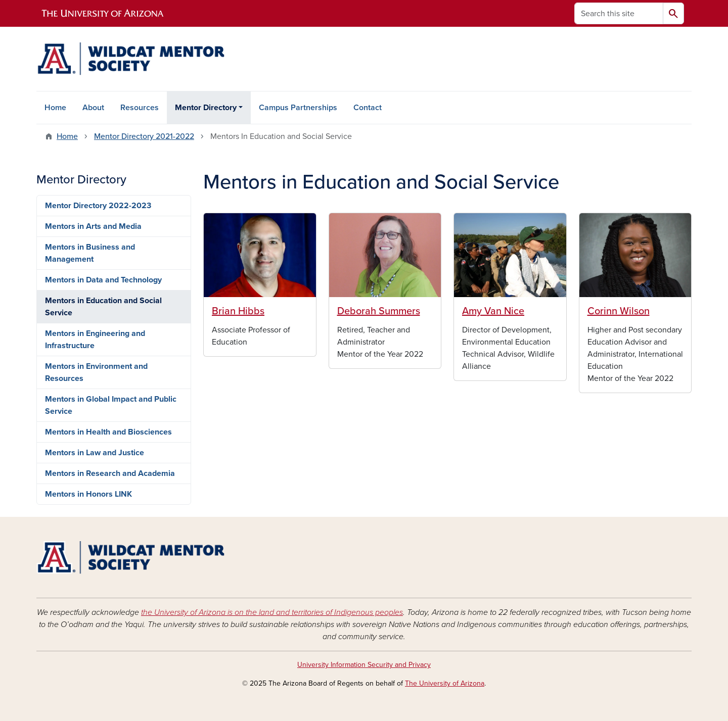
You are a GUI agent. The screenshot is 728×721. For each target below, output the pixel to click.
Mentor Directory (206, 108)
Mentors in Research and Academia (110, 473)
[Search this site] (619, 13)
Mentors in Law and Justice (95, 453)
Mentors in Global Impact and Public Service (111, 405)
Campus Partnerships (298, 108)
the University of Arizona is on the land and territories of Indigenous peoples (272, 612)
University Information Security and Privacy (364, 665)
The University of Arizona (445, 683)
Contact (368, 108)
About (93, 108)
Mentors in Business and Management (90, 253)
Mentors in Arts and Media (93, 226)
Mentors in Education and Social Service (103, 307)
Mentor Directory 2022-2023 (98, 206)
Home (55, 108)
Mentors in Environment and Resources (96, 372)
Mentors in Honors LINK (88, 494)
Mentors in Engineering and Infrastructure (95, 340)
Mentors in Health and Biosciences (108, 432)
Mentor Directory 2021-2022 (144, 136)
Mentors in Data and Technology (103, 280)
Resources (140, 108)
